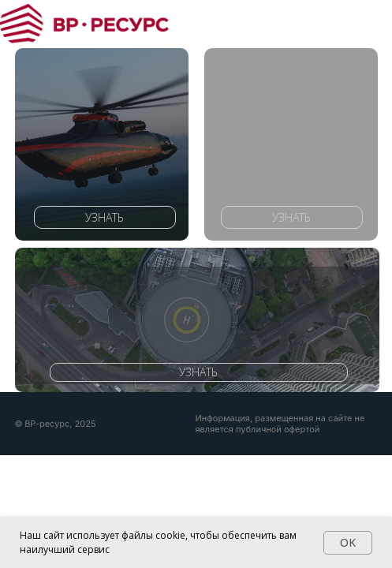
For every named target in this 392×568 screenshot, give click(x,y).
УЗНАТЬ (105, 217)
